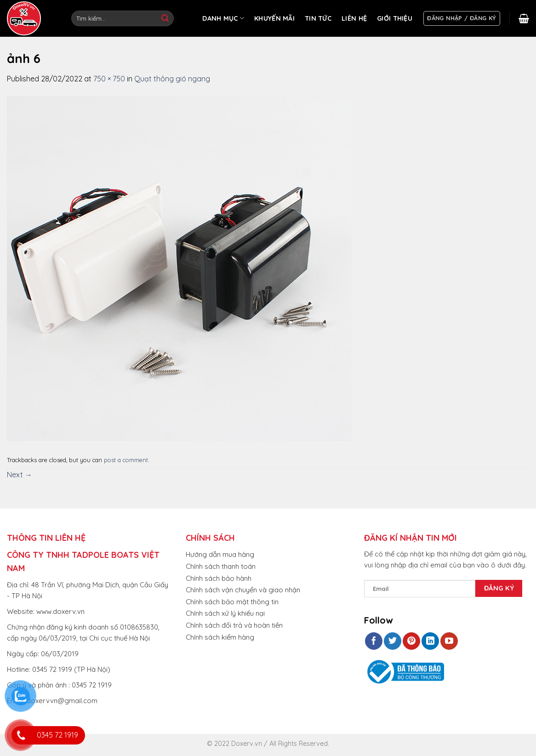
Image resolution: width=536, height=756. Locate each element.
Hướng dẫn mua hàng (220, 554)
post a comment (126, 460)
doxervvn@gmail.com (62, 701)
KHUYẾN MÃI (274, 18)
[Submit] (165, 18)
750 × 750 (109, 79)
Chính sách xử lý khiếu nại (225, 613)
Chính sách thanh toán (221, 566)
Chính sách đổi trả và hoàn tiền (234, 625)
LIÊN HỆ (354, 18)
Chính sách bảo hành (219, 578)
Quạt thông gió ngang (172, 79)
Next (20, 475)
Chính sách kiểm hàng (220, 637)
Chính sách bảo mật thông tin (232, 602)
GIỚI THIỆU (395, 18)
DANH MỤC (223, 18)
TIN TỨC (318, 18)
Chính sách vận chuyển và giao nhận (243, 590)
